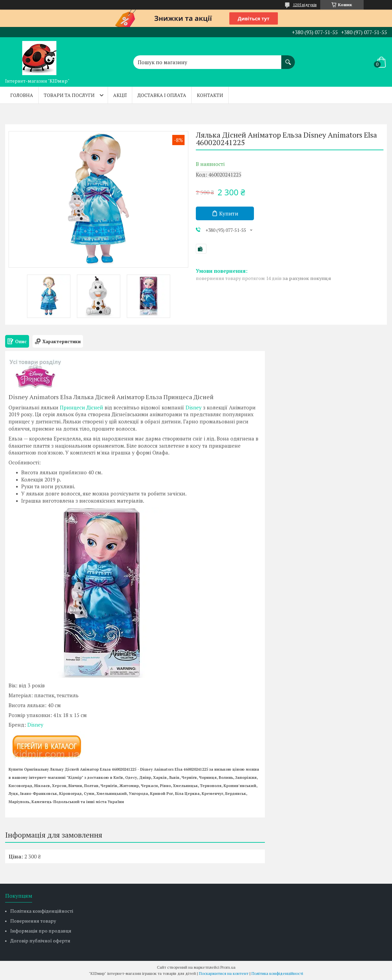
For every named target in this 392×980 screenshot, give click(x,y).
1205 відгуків (305, 5)
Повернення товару (33, 921)
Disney (194, 407)
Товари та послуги (69, 95)
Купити (229, 213)
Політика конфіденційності (42, 911)
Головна (22, 95)
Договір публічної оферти (40, 941)
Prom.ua (228, 967)
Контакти (210, 95)
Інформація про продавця (41, 931)
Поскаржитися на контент (224, 973)
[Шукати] (288, 59)
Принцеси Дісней (82, 407)
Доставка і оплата (162, 95)
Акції (120, 95)
